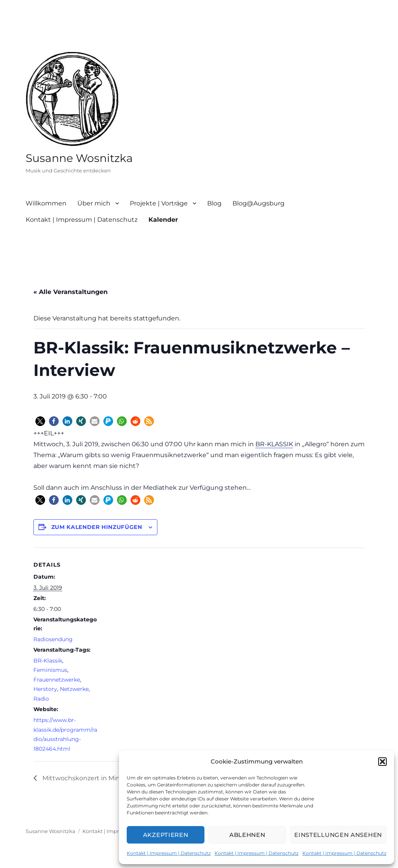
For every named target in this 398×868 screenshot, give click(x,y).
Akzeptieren (166, 835)
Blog (214, 203)
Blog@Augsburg (258, 203)
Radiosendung (53, 639)
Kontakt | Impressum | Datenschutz (169, 853)
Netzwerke (74, 689)
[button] (382, 762)
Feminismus (50, 670)
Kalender (163, 220)
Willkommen (46, 203)
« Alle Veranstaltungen (71, 292)
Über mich (94, 203)
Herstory (45, 689)
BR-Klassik (48, 661)
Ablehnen (247, 835)
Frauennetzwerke (57, 680)
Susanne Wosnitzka (79, 158)
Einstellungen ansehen (338, 835)
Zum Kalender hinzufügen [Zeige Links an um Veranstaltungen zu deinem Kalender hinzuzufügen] (97, 527)
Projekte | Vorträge (159, 203)
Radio (41, 699)
